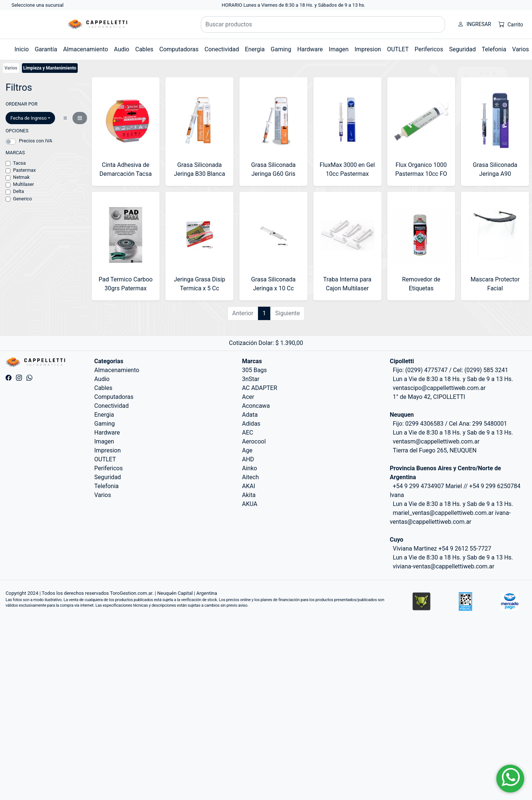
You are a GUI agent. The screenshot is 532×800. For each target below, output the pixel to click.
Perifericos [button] (429, 49)
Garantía (46, 49)
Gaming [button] (281, 49)
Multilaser (23, 184)
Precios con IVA (36, 141)
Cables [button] (144, 49)
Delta (18, 191)
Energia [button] (255, 49)
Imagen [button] (338, 49)
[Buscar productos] (323, 25)
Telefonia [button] (494, 49)
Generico (22, 199)
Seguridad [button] (462, 49)
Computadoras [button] (179, 49)
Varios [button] (521, 49)
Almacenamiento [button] (86, 49)
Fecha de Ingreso (28, 118)
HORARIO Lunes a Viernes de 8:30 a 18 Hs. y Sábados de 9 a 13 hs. (294, 5)
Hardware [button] (310, 49)
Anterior (243, 313)
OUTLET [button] (398, 49)
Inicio (22, 49)
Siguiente (287, 313)
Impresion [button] (368, 49)
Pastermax (24, 170)
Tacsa (19, 163)
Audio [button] (122, 49)
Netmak (21, 177)
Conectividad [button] (222, 49)
